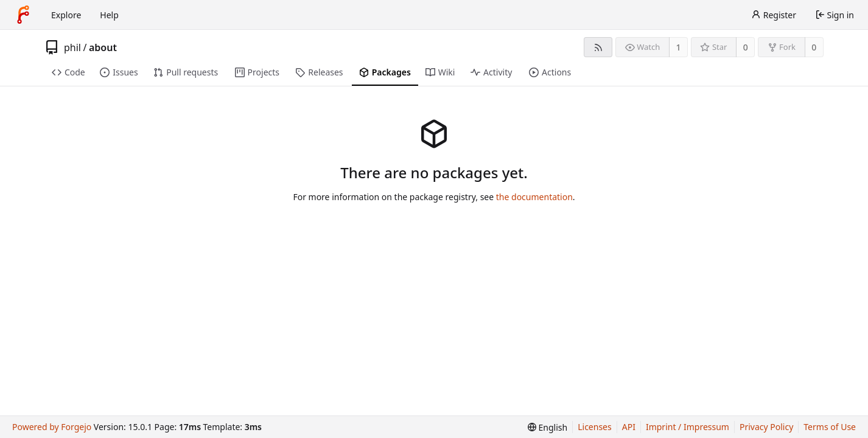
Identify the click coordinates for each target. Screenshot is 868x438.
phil (72, 47)
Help (109, 15)
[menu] (548, 427)
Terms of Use (830, 427)
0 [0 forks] (814, 47)
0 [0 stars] (746, 47)
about (103, 47)
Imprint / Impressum (688, 427)
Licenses (595, 427)
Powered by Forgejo (52, 427)
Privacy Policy (766, 427)
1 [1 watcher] (679, 47)
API (629, 427)
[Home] (23, 15)
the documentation (534, 197)
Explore (66, 15)
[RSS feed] (598, 47)
